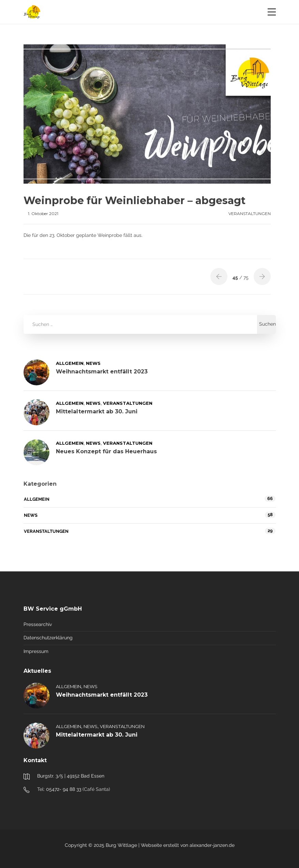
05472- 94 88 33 (64, 789)
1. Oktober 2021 (43, 214)
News (93, 363)
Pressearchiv (38, 624)
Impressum (36, 651)
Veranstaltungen (250, 214)
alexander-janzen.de (212, 845)
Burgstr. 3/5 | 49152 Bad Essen (71, 776)
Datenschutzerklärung (48, 638)
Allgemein (70, 363)
